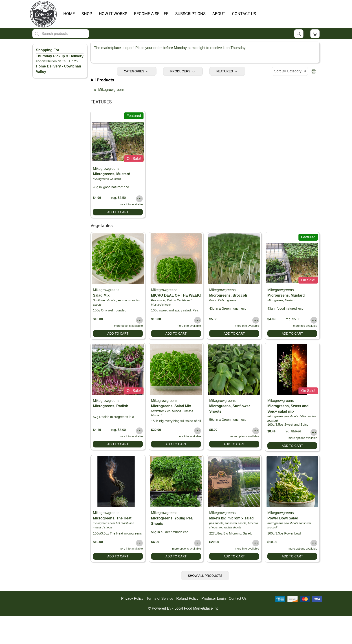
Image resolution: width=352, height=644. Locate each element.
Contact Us (238, 598)
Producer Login (214, 598)
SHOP (87, 14)
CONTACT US (244, 14)
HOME (69, 14)
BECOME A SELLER (151, 14)
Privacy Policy (132, 598)
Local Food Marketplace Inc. (197, 608)
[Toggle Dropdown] (299, 34)
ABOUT (219, 14)
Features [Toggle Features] (227, 72)
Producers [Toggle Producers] (183, 72)
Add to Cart (118, 212)
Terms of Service (160, 598)
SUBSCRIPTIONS (190, 14)
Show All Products (205, 576)
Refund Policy (187, 598)
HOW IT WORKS (113, 14)
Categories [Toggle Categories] (137, 72)
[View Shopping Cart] (315, 34)
